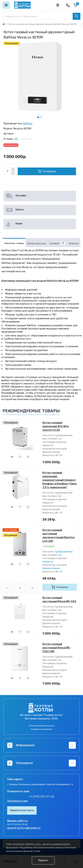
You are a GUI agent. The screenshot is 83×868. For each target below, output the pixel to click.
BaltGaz (28, 124)
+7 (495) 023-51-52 (41, 797)
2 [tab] (41, 117)
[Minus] (13, 173)
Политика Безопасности (42, 726)
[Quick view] (12, 457)
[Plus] (13, 169)
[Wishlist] (20, 457)
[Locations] (58, 5)
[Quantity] (7, 171)
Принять (43, 860)
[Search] (77, 16)
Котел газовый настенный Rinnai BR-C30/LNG (57, 648)
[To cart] (60, 587)
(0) (16, 139)
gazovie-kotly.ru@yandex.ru (24, 828)
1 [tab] (38, 117)
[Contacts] (68, 5)
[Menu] (6, 5)
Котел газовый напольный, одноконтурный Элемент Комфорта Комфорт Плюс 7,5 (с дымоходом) (60, 480)
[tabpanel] (40, 77)
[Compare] (28, 457)
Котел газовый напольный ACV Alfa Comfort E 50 (56, 426)
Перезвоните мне (18, 801)
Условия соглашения (42, 729)
